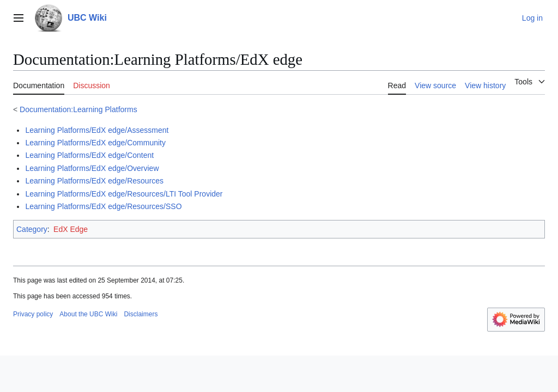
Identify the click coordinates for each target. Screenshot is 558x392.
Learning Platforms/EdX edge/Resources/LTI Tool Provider (124, 194)
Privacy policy (33, 314)
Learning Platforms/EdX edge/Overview (92, 168)
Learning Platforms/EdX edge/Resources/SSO (103, 206)
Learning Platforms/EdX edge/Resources (94, 181)
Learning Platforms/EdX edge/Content (89, 155)
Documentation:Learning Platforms (78, 109)
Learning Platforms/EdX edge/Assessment (97, 130)
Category (32, 229)
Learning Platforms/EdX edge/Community (95, 143)
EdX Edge (71, 229)
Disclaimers (141, 314)
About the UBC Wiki (88, 314)
